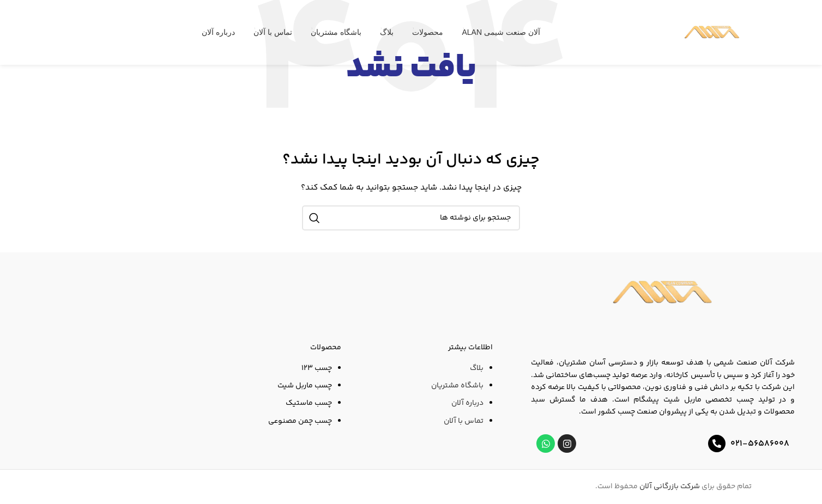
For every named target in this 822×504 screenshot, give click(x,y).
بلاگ (477, 368)
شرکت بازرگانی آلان (670, 487)
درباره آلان (467, 403)
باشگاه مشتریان (457, 386)
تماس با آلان (464, 421)
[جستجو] (411, 218)
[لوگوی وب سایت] (712, 33)
